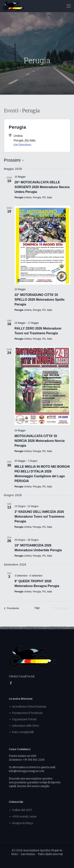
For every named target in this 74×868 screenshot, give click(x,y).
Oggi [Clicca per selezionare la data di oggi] (37, 608)
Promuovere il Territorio (27, 713)
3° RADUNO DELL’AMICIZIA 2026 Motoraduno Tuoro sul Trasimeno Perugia (40, 517)
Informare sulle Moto (26, 726)
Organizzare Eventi (24, 719)
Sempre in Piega (22, 823)
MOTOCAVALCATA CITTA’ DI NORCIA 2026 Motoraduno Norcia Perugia (40, 441)
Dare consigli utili (23, 732)
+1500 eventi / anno (24, 817)
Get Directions (22, 145)
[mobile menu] (69, 6)
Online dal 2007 (22, 810)
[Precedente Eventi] (11, 608)
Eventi (11, 111)
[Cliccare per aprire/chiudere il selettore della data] (14, 160)
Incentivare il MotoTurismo (29, 707)
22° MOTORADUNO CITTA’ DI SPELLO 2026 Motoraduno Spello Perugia (40, 300)
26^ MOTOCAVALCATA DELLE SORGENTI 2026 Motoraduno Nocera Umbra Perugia (42, 187)
